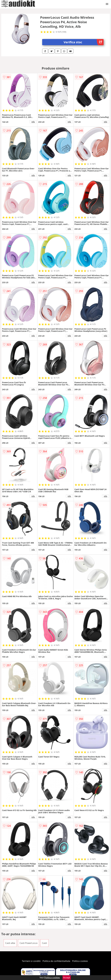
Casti (44, 943)
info (33, 122)
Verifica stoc (84, 42)
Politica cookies (80, 961)
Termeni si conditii (31, 961)
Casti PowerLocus (29, 943)
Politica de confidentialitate (56, 961)
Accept (67, 978)
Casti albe (10, 943)
